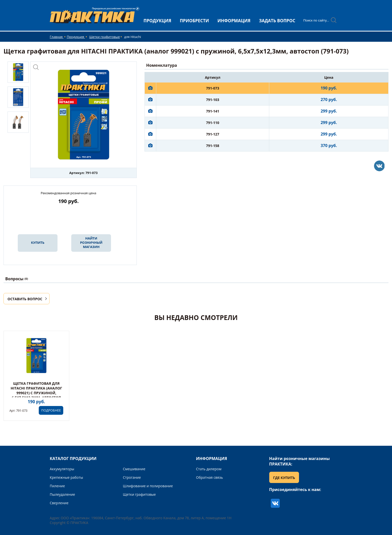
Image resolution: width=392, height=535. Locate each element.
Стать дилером (209, 469)
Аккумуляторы (62, 469)
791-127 (213, 134)
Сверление (59, 503)
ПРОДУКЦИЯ (157, 21)
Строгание (132, 477)
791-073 (213, 88)
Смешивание (134, 469)
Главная (57, 37)
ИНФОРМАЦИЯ (234, 21)
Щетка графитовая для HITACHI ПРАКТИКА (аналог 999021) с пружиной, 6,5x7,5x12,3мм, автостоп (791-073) (36, 393)
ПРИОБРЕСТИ (194, 21)
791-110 (213, 123)
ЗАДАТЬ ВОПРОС (277, 21)
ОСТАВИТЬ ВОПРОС (25, 299)
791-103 (213, 100)
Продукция (76, 37)
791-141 (213, 111)
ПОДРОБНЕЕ (51, 410)
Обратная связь (209, 477)
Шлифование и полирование (148, 486)
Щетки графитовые (104, 37)
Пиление (57, 486)
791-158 (213, 146)
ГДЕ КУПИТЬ (284, 478)
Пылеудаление (62, 494)
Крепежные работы (66, 477)
